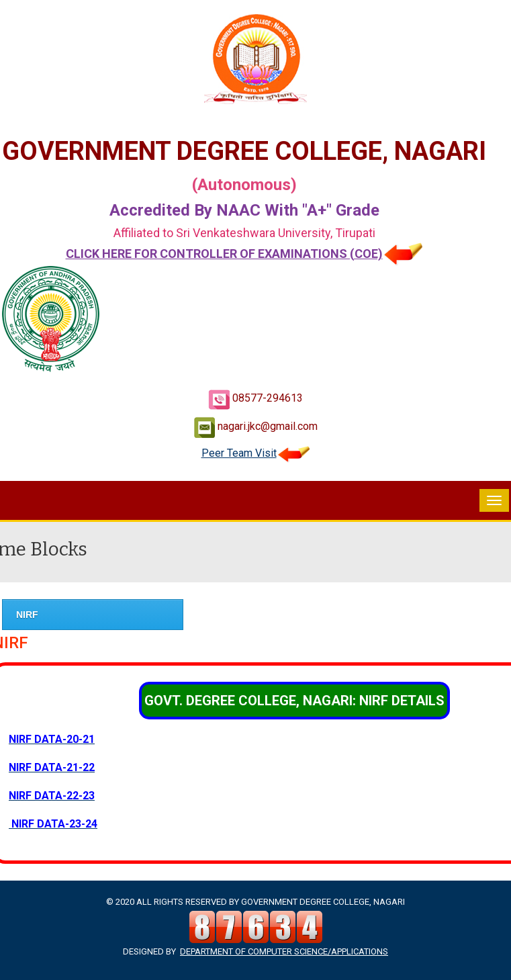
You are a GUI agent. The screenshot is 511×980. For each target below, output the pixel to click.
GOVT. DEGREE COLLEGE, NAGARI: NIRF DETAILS (294, 701)
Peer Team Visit (256, 453)
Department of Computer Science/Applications (284, 951)
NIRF (27, 615)
